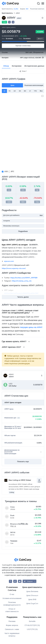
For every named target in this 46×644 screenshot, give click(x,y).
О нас (12, 594)
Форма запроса (12, 625)
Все (41, 91)
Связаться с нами (12, 629)
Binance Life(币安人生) (19, 524)
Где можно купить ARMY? (16, 341)
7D (10, 91)
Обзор (6, 66)
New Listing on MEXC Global (18, 480)
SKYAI (13, 532)
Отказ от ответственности (12, 610)
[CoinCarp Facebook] (15, 581)
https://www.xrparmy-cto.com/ (14, 268)
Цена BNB (32, 600)
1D (4, 91)
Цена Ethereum (32, 595)
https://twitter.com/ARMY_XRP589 (24, 278)
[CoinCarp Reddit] (20, 581)
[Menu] (43, 4)
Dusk (12, 515)
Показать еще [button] (23, 462)
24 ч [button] (40, 39)
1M (15, 91)
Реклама (12, 621)
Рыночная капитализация (34, 85)
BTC (13, 172)
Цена (12, 85)
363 (27, 9)
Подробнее (23, 231)
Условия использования (12, 598)
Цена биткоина (32, 591)
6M (25, 91)
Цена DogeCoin (32, 604)
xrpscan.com (9, 261)
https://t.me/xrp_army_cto (22, 281)
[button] (13, 22)
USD (6, 172)
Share (22, 71)
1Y (30, 91)
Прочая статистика (23, 46)
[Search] (38, 4)
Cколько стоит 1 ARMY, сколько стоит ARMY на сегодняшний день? (20, 312)
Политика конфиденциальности (12, 604)
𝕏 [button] (9, 22)
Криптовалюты (7, 13)
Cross (12, 507)
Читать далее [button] (23, 297)
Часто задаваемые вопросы (12, 635)
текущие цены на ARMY (31, 327)
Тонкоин (14, 541)
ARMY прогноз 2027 (13, 347)
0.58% (40, 32)
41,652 (16, 9)
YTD (35, 91)
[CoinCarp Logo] (11, 3)
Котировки (17, 66)
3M (20, 91)
